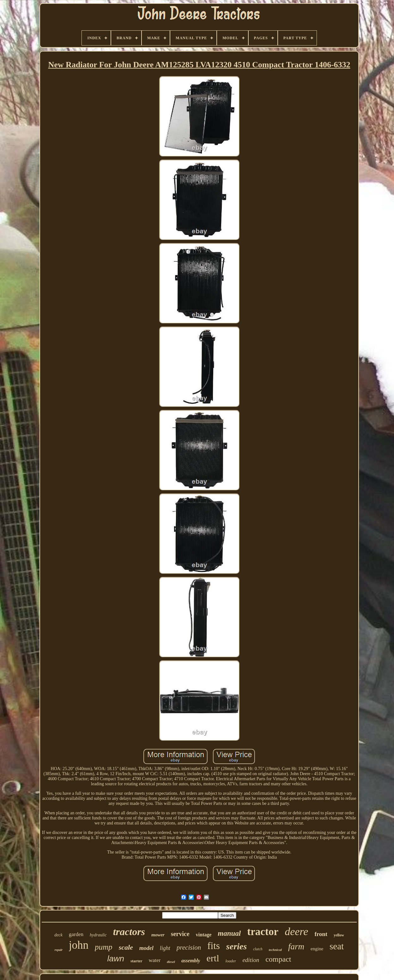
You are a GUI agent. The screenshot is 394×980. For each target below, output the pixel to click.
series (236, 946)
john (79, 945)
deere (296, 931)
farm (296, 946)
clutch (258, 949)
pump (104, 947)
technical (276, 950)
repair (59, 950)
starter (136, 961)
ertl (213, 958)
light (165, 948)
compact (278, 959)
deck (58, 935)
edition (251, 960)
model (146, 948)
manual (229, 933)
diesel (171, 962)
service (180, 934)
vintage (204, 935)
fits (214, 946)
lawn (115, 959)
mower (158, 935)
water (155, 960)
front (321, 934)
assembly (191, 961)
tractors (129, 932)
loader (231, 961)
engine (317, 949)
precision (189, 947)
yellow (339, 935)
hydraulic (98, 935)
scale (126, 947)
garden (76, 934)
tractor (263, 932)
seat (337, 946)
